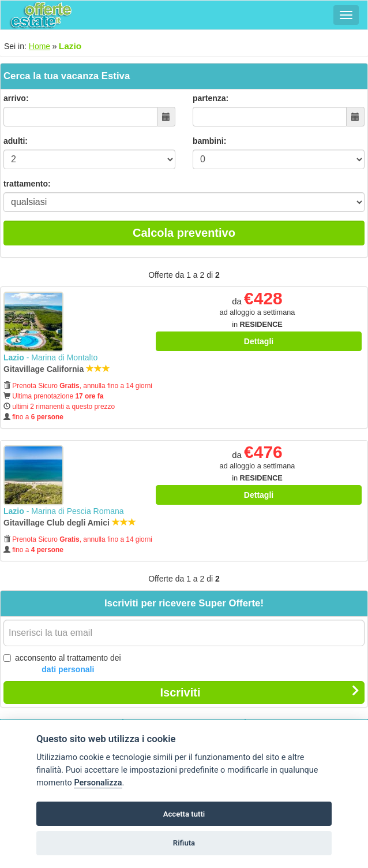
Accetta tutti (184, 814)
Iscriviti (260, 692)
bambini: (209, 141)
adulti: (16, 141)
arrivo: (16, 98)
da (257, 313)
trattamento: (27, 184)
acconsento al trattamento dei (62, 664)
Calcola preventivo (184, 233)
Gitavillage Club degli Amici (70, 523)
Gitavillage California (57, 369)
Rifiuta (184, 843)
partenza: (211, 98)
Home (40, 46)
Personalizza (98, 783)
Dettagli (259, 341)
